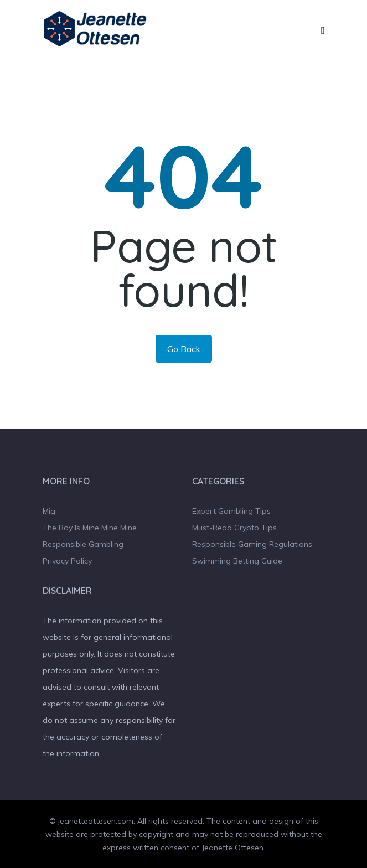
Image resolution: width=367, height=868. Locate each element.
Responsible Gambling (83, 544)
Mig (49, 511)
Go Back (184, 349)
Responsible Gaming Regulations (252, 544)
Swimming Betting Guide (237, 561)
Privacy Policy (67, 561)
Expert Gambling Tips (231, 511)
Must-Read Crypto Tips (234, 528)
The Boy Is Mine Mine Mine (90, 528)
